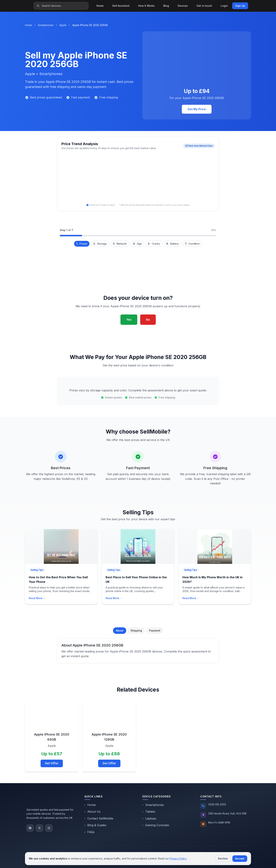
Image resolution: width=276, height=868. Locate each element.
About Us (92, 812)
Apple (63, 25)
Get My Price (197, 109)
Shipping (136, 631)
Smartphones (46, 25)
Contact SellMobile (99, 818)
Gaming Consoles (156, 825)
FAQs (89, 832)
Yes (129, 320)
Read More (37, 598)
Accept (240, 859)
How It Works (146, 6)
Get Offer (52, 763)
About (120, 631)
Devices (183, 6)
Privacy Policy (178, 859)
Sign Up (240, 6)
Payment (155, 631)
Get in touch (204, 6)
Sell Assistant (121, 6)
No (148, 320)
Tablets (149, 812)
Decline (223, 859)
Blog (166, 6)
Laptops (149, 818)
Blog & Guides (95, 825)
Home (100, 6)
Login (224, 6)
